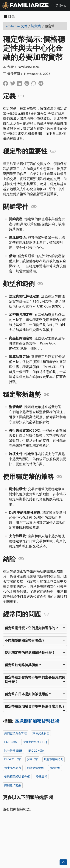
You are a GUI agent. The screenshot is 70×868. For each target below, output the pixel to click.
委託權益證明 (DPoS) (17, 777)
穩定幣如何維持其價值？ (23, 665)
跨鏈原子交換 (13, 785)
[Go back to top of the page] (63, 862)
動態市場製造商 (53, 759)
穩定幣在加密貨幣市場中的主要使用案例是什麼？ (35, 680)
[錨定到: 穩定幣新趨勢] (47, 394)
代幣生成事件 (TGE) (35, 742)
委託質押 (42, 777)
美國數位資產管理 (15, 733)
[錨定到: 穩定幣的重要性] (53, 151)
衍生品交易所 (13, 768)
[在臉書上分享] (7, 82)
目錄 (9, 17)
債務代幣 (55, 768)
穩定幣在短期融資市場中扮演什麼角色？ (35, 706)
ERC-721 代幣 (13, 759)
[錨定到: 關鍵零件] (34, 207)
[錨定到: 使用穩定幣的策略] (59, 477)
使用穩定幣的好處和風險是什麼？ (30, 653)
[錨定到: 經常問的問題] (47, 614)
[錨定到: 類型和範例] (40, 284)
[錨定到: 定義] (21, 96)
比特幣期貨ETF (13, 751)
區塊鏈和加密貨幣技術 (37, 721)
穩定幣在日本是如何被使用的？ (28, 694)
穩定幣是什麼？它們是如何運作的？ (32, 628)
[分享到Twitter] (14, 82)
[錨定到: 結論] (21, 559)
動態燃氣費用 (35, 768)
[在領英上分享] (21, 82)
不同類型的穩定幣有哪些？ (25, 640)
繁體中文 (61, 5)
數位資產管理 (41, 733)
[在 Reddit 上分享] (28, 82)
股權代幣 (32, 759)
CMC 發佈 (11, 742)
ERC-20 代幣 (36, 751)
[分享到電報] (42, 82)
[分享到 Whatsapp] (35, 82)
